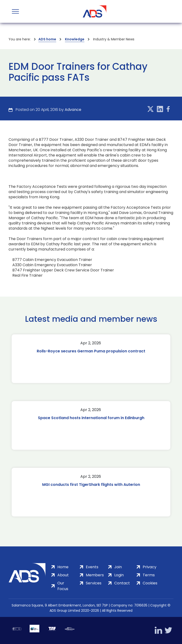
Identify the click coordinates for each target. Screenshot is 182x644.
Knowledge (75, 39)
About (63, 575)
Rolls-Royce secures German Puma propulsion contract (91, 351)
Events (92, 567)
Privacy (150, 567)
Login (119, 575)
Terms (149, 575)
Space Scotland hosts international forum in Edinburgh (91, 418)
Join (118, 567)
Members (95, 575)
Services (94, 583)
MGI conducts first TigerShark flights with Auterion (91, 485)
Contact (122, 583)
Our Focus (63, 586)
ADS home (47, 39)
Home (63, 567)
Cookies (150, 583)
